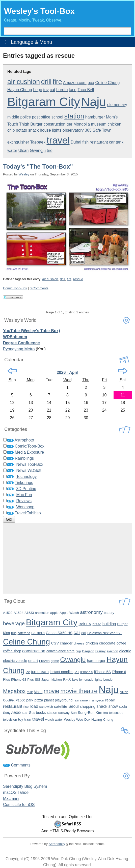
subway (64, 713)
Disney (101, 651)
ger (70, 124)
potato (21, 130)
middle (13, 117)
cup (78, 651)
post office (41, 117)
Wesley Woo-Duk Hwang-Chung (89, 720)
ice (28, 672)
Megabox (14, 691)
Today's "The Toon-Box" (38, 166)
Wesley (24, 174)
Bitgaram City (44, 102)
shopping (88, 706)
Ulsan (24, 150)
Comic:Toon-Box (15, 288)
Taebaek (38, 142)
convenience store (61, 651)
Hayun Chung (20, 90)
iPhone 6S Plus (22, 680)
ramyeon (98, 700)
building (109, 624)
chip (11, 130)
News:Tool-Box (30, 464)
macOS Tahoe (16, 792)
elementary (117, 105)
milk (30, 692)
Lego (38, 90)
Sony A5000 (12, 713)
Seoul (74, 706)
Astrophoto (24, 440)
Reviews (24, 501)
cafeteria (24, 633)
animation (42, 613)
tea (105, 713)
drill (46, 82)
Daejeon (88, 651)
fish (85, 142)
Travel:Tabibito (28, 513)
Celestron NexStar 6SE (105, 633)
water (12, 150)
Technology (26, 477)
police (26, 117)
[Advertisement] (67, 558)
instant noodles (62, 672)
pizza (39, 700)
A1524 (19, 613)
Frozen (44, 661)
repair (110, 700)
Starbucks (37, 712)
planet (49, 700)
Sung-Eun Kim (90, 712)
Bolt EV (85, 624)
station (74, 116)
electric (125, 651)
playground (64, 700)
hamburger (95, 117)
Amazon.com (75, 83)
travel (58, 140)
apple (54, 613)
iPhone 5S (102, 672)
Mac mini (11, 799)
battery (109, 613)
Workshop (25, 507)
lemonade (86, 680)
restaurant (99, 142)
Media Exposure (29, 452)
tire (50, 150)
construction (55, 124)
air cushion (24, 82)
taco (73, 90)
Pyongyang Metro (19, 349)
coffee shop (12, 651)
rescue (78, 279)
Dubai (76, 142)
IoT (77, 672)
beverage (14, 623)
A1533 (29, 613)
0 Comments (39, 288)
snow (113, 706)
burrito (62, 90)
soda (123, 706)
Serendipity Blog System (25, 786)
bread (97, 624)
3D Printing (26, 489)
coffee (121, 643)
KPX (67, 679)
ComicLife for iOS (19, 805)
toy (46, 90)
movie (51, 691)
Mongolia (82, 124)
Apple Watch (69, 613)
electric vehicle (15, 661)
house (45, 130)
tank (120, 142)
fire (57, 82)
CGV (55, 643)
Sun (74, 713)
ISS (37, 680)
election (112, 651)
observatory (73, 130)
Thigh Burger (31, 124)
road (34, 706)
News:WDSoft (29, 470)
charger (66, 643)
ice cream (40, 672)
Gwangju (38, 150)
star (25, 713)
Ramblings (24, 458)
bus (14, 633)
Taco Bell (86, 90)
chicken (114, 124)
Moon (38, 692)
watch (49, 720)
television (10, 720)
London (109, 680)
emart (33, 661)
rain (76, 700)
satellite (61, 706)
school (57, 117)
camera (38, 633)
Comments (21, 765)
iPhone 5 (87, 672)
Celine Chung (107, 83)
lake (75, 680)
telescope (116, 713)
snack (34, 130)
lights (57, 130)
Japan (46, 680)
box (91, 83)
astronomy (91, 612)
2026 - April (68, 372)
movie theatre (79, 691)
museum (99, 124)
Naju (94, 102)
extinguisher (18, 142)
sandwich (46, 707)
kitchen (57, 680)
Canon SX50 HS (59, 633)
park (30, 700)
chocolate (107, 643)
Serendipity (57, 844)
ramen (85, 700)
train (28, 719)
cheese (79, 643)
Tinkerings (24, 483)
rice (26, 707)
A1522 (8, 613)
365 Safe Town (98, 130)
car (112, 142)
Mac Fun (24, 495)
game (55, 661)
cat (52, 90)
